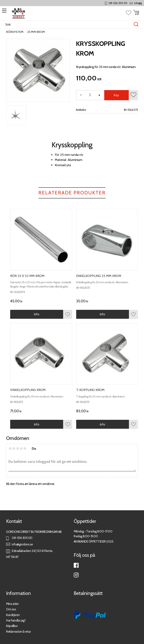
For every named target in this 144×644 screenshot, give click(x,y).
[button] (4, 12)
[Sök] (136, 24)
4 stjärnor (21, 448)
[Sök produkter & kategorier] (68, 24)
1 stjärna (10, 448)
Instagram (76, 575)
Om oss (11, 609)
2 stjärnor (14, 448)
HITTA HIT (13, 557)
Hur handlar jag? (16, 620)
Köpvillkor (12, 626)
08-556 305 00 (125, 3)
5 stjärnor (25, 448)
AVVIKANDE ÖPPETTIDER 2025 (94, 541)
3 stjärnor (18, 448)
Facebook (76, 565)
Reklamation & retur (19, 632)
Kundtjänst (13, 615)
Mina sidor (12, 604)
